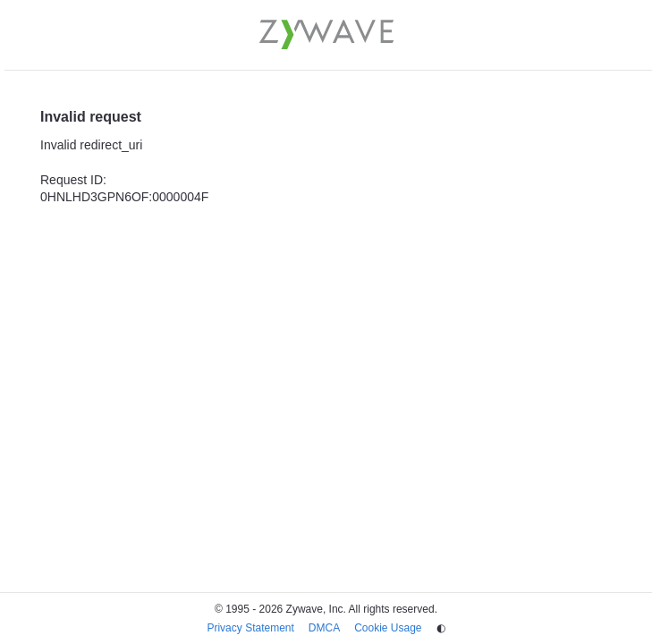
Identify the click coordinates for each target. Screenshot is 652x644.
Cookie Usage (388, 628)
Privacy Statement (250, 628)
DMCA (324, 628)
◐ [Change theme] (441, 628)
